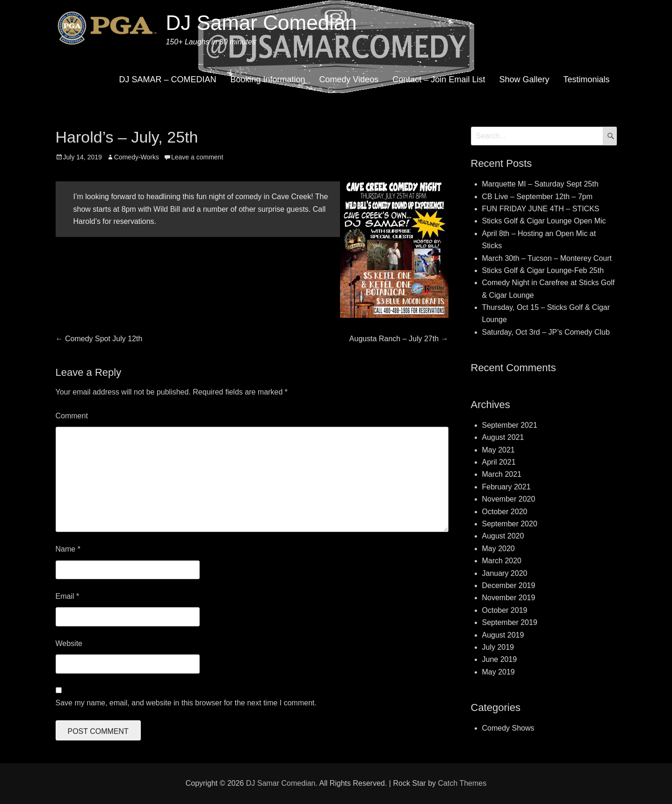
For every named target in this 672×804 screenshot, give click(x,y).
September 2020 (510, 524)
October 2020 (505, 512)
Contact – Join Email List (439, 79)
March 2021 (502, 474)
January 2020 (505, 573)
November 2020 (509, 499)
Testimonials (586, 79)
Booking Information (267, 79)
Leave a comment (197, 157)
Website (69, 643)
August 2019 (503, 635)
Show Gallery (524, 79)
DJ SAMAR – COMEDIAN (167, 79)
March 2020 (502, 561)
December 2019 (509, 585)
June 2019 (500, 659)
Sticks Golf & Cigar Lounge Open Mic (544, 221)
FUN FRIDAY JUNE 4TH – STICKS (541, 209)
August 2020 (503, 536)
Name (68, 549)
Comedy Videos (349, 79)
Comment (72, 416)
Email (68, 596)
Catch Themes (462, 783)
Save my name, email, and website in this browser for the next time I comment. (186, 703)
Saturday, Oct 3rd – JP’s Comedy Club (546, 332)
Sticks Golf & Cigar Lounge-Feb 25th (543, 270)
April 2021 (499, 462)
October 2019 (505, 610)
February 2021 (506, 487)
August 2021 (503, 437)
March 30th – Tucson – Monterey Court (547, 258)
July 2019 (498, 647)
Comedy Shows (508, 728)
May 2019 (499, 672)
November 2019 (509, 598)
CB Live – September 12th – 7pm (538, 197)
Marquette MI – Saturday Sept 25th (540, 184)
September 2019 (510, 622)
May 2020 (499, 549)
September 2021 (510, 425)
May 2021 (499, 450)
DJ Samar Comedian (261, 23)
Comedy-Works (137, 157)
